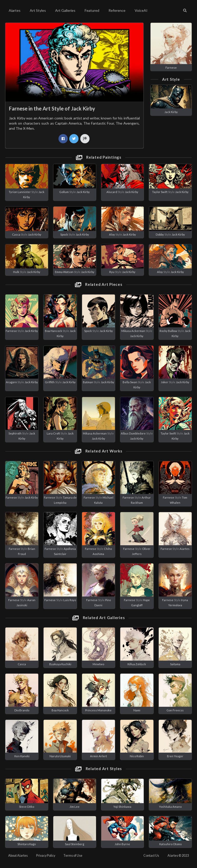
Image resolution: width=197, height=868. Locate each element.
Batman (88, 382)
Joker (165, 382)
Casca (16, 234)
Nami (137, 710)
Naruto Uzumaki (60, 756)
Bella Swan (130, 382)
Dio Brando (22, 710)
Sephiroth (15, 433)
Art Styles (38, 10)
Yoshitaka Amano (170, 807)
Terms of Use (73, 856)
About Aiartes (18, 856)
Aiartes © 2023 (178, 856)
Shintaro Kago (27, 844)
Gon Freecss (175, 710)
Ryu (112, 272)
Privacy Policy (46, 856)
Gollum (64, 192)
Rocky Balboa (168, 331)
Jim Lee (75, 807)
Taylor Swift (160, 192)
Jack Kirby (171, 112)
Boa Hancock (53, 331)
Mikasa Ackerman (133, 331)
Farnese (171, 68)
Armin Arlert (98, 756)
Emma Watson (64, 272)
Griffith (50, 382)
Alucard (112, 192)
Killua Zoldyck (137, 664)
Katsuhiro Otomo (170, 844)
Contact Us (151, 856)
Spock (64, 234)
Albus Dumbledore (133, 433)
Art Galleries (65, 10)
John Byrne (122, 844)
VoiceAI (141, 10)
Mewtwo (98, 664)
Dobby (160, 234)
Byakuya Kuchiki (60, 664)
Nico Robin (137, 756)
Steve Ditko (27, 807)
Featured (92, 10)
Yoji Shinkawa (122, 807)
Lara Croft (53, 433)
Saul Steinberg (75, 844)
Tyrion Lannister (20, 192)
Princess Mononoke (98, 710)
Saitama (175, 664)
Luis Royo (70, 600)
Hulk (16, 272)
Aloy (112, 234)
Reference (117, 10)
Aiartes (15, 10)
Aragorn (11, 382)
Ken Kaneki (22, 756)
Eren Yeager (175, 756)
